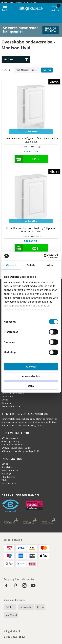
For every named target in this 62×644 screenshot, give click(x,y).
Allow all (31, 367)
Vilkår (4, 480)
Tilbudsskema (8, 477)
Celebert (10, 607)
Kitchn (40, 607)
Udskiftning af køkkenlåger (15, 393)
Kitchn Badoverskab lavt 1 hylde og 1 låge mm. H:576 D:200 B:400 (31, 230)
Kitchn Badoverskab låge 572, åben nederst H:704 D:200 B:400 (31, 140)
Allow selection (31, 376)
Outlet (5, 400)
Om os (5, 464)
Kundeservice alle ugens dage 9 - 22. (22, 451)
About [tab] (51, 265)
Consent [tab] (11, 265)
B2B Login (6, 474)
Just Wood (11, 615)
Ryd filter (47, 70)
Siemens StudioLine (11, 406)
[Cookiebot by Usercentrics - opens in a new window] (44, 256)
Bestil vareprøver (10, 470)
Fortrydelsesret (9, 484)
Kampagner (7, 403)
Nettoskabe (26, 607)
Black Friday (7, 467)
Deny (31, 386)
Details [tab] (31, 265)
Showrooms (7, 396)
